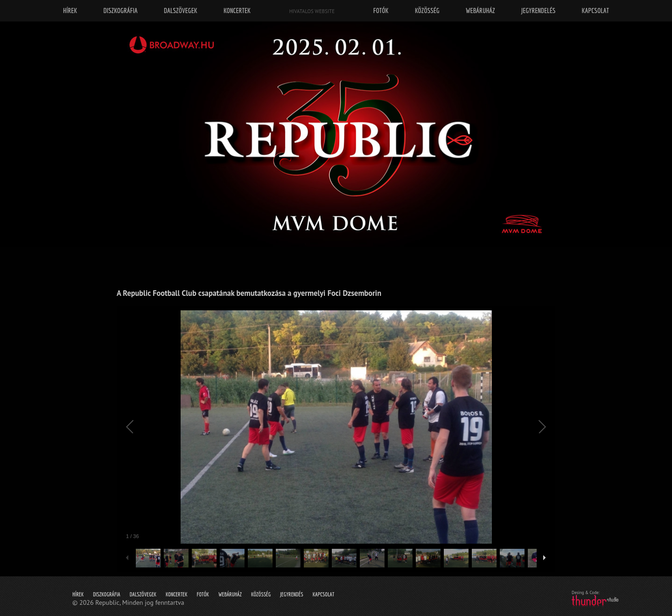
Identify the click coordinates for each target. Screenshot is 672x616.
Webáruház (230, 594)
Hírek (78, 594)
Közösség (261, 594)
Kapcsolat (324, 594)
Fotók (203, 594)
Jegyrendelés (538, 10)
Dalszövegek (143, 594)
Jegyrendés (291, 594)
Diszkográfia (107, 594)
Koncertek (176, 594)
